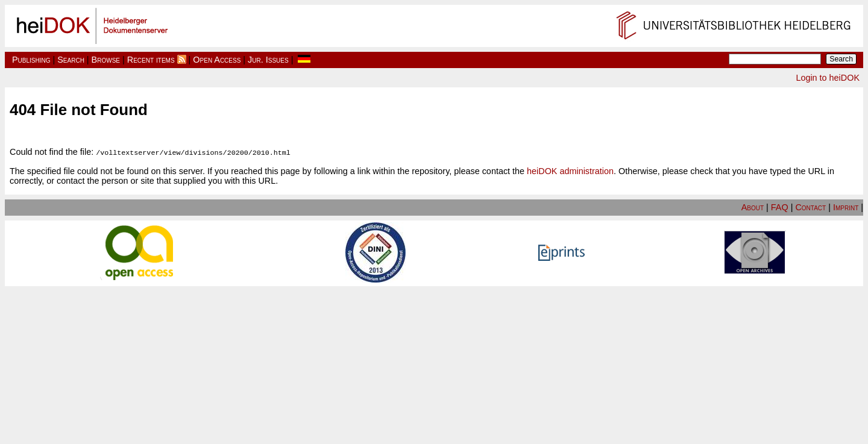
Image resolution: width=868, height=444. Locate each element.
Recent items (151, 60)
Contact (810, 207)
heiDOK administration (570, 170)
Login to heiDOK (828, 78)
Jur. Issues (268, 60)
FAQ (780, 207)
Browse (106, 60)
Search (71, 60)
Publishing (31, 60)
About (753, 207)
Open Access (217, 60)
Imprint (846, 207)
